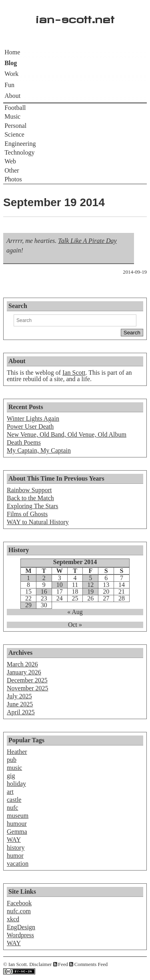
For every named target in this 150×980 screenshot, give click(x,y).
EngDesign (21, 927)
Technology (19, 152)
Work (11, 74)
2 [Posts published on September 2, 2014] (44, 578)
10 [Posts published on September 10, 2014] (60, 585)
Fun (9, 85)
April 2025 (21, 712)
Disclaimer (40, 964)
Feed (63, 964)
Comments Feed (91, 964)
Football (15, 108)
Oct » (75, 625)
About (12, 96)
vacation (18, 864)
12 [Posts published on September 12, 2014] (90, 585)
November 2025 (28, 688)
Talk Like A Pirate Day (87, 241)
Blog (11, 63)
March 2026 (22, 664)
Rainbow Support (29, 490)
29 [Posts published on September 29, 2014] (28, 605)
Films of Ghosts (27, 514)
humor (15, 856)
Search (18, 306)
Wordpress (20, 935)
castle (14, 800)
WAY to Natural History (38, 522)
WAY (14, 840)
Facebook (19, 903)
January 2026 (24, 672)
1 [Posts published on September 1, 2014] (28, 578)
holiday (16, 784)
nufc (12, 808)
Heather (17, 752)
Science (14, 134)
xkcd (13, 919)
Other (12, 170)
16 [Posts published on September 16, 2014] (44, 592)
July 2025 (19, 696)
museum (18, 816)
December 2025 (27, 680)
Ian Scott (74, 373)
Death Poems (24, 442)
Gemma (17, 832)
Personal (15, 126)
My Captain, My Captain (39, 450)
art (10, 792)
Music (12, 116)
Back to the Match (30, 498)
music (14, 768)
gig (11, 776)
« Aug (75, 612)
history (16, 848)
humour (17, 824)
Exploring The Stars (33, 506)
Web (10, 161)
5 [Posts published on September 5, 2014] (90, 578)
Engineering (20, 144)
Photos (13, 179)
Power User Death (30, 426)
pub (12, 760)
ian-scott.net (75, 17)
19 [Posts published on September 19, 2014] (90, 592)
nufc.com (19, 911)
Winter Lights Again (33, 418)
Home (12, 52)
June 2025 (20, 704)
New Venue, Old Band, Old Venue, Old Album (67, 434)
